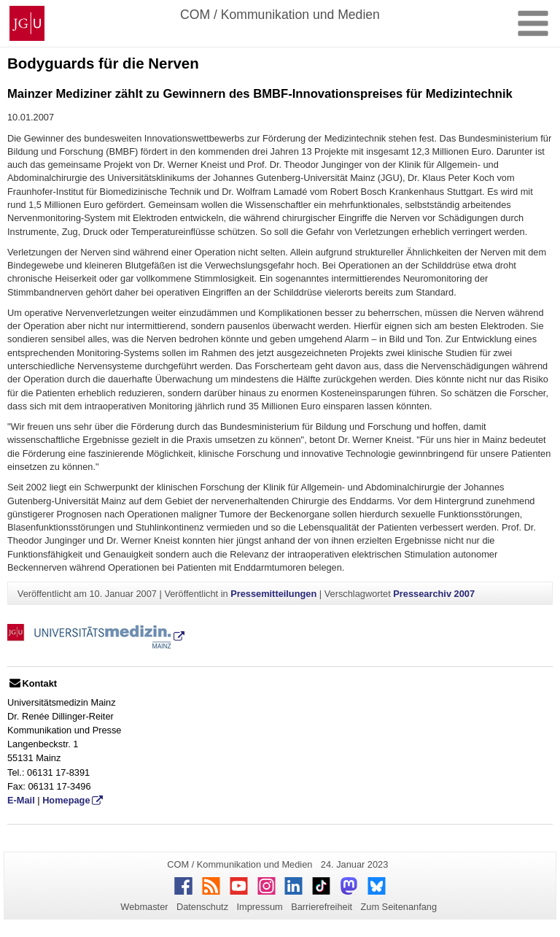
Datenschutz (202, 907)
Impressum (259, 907)
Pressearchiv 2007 (434, 594)
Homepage (66, 800)
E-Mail (21, 800)
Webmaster (144, 907)
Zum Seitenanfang (398, 907)
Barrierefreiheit (322, 907)
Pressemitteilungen (273, 594)
